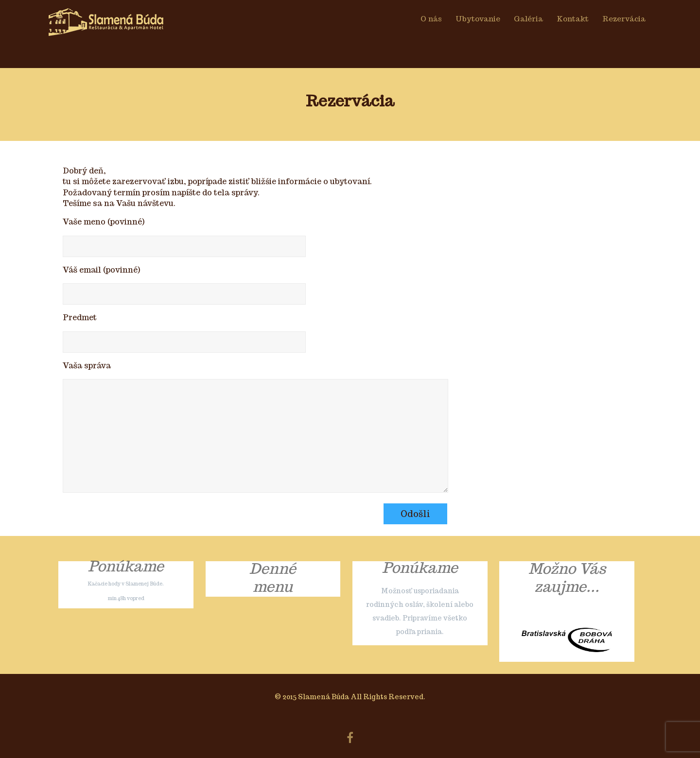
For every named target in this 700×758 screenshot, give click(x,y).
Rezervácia (624, 19)
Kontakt (573, 19)
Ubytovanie (478, 19)
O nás (431, 19)
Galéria (528, 19)
